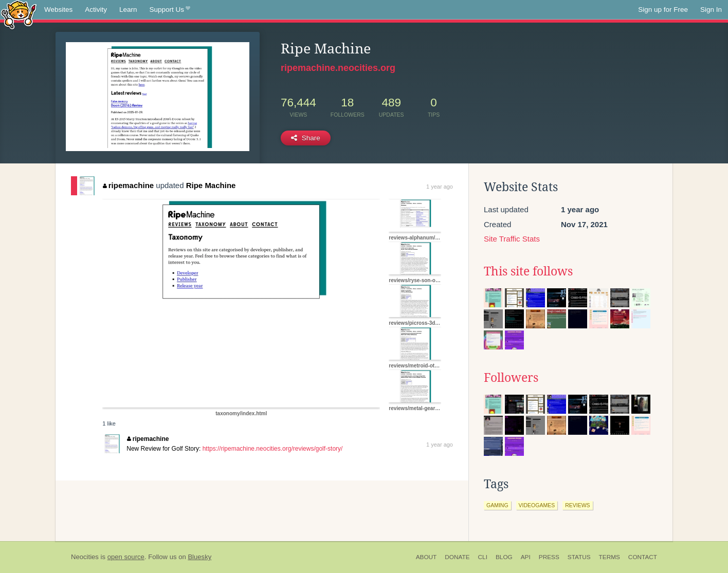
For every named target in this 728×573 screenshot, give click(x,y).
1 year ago (440, 187)
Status (579, 557)
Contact (643, 557)
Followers (511, 378)
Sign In (711, 10)
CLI (483, 557)
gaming (497, 505)
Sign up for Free (663, 10)
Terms (609, 557)
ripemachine (128, 185)
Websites (58, 10)
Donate (457, 557)
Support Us (170, 10)
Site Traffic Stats (512, 239)
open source (126, 557)
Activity (96, 10)
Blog (504, 557)
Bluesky (199, 557)
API (526, 557)
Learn (128, 10)
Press (549, 557)
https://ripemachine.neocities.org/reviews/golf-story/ (273, 449)
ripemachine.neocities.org (338, 68)
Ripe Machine (211, 185)
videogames (537, 505)
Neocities (85, 557)
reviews (577, 505)
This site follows (528, 271)
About (426, 557)
